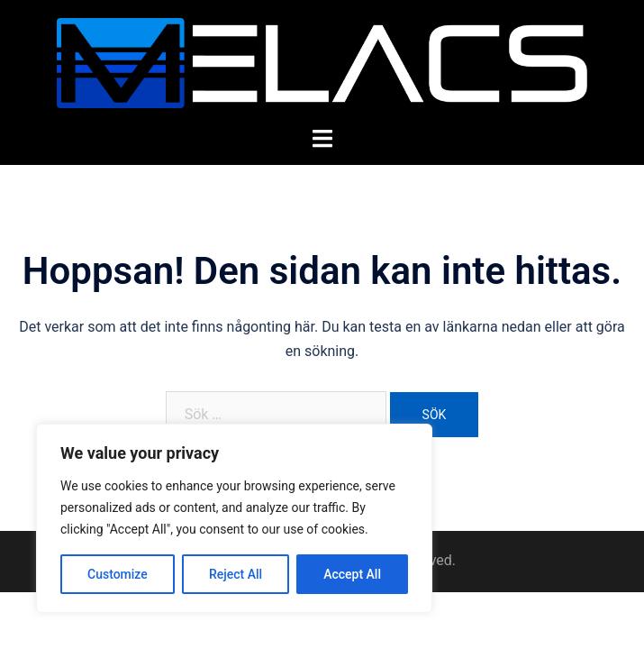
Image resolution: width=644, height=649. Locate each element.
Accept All (352, 574)
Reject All (236, 574)
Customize (118, 574)
